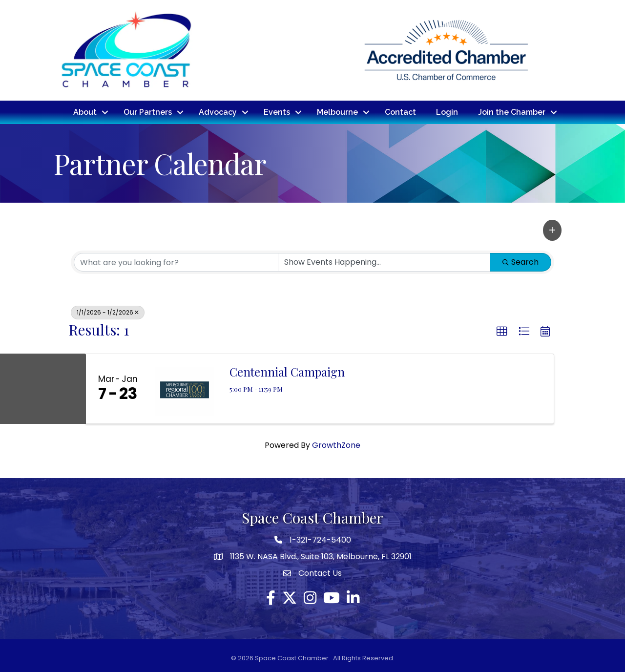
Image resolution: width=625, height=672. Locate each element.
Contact (400, 112)
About (85, 112)
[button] (552, 230)
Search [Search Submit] (521, 261)
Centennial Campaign (287, 371)
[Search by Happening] (384, 261)
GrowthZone (336, 444)
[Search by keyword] (176, 261)
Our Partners (148, 112)
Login (447, 112)
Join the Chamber (512, 112)
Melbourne (337, 112)
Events (277, 112)
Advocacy (218, 112)
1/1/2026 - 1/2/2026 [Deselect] (108, 311)
